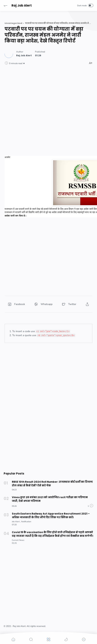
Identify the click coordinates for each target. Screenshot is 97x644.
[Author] (24, 56)
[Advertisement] (48, 99)
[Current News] (18, 540)
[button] (5, 5)
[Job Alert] (16, 522)
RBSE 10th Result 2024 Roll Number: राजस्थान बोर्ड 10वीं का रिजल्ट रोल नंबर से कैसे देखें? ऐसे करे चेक (52, 484)
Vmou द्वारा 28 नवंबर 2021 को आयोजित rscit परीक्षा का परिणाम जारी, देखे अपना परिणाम (50, 499)
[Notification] (26, 522)
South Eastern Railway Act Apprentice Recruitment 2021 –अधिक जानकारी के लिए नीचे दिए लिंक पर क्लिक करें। (51, 516)
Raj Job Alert (22, 5)
